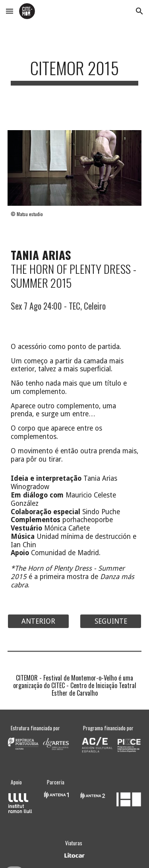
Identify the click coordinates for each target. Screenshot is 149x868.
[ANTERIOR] (38, 621)
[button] (10, 11)
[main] (75, 71)
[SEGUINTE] (111, 621)
